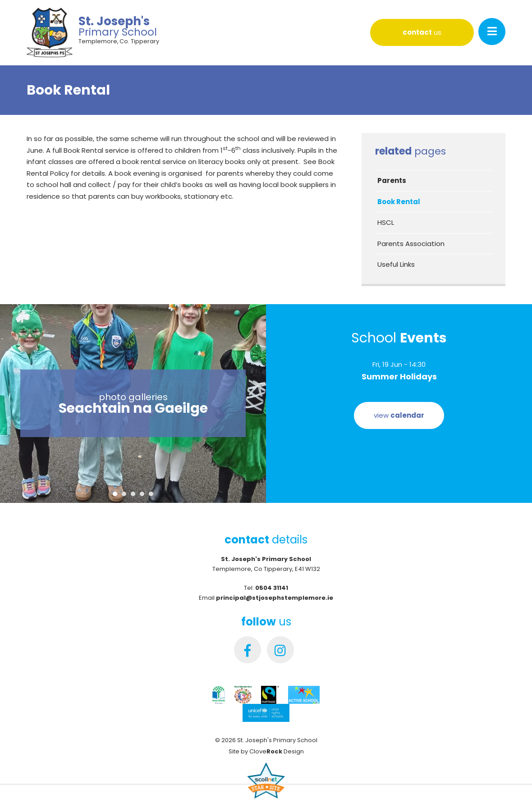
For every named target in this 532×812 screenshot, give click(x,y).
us (422, 32)
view (399, 415)
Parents (392, 180)
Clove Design (277, 751)
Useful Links (396, 264)
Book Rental (399, 202)
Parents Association (411, 244)
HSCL (386, 222)
